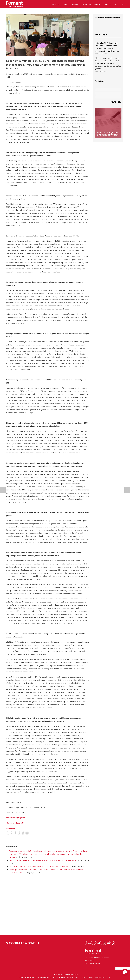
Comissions (39, 977)
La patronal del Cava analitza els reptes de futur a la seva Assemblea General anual (43, 860)
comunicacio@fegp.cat (15, 818)
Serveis (55, 977)
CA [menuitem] (115, 4)
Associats (30, 977)
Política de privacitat (74, 977)
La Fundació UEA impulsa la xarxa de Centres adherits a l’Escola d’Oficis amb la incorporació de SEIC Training (107, 47)
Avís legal (62, 977)
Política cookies (88, 977)
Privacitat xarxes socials (103, 977)
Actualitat (48, 977)
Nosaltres (22, 977)
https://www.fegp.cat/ (15, 823)
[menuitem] (116, 4)
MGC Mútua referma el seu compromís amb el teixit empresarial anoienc (39, 867)
